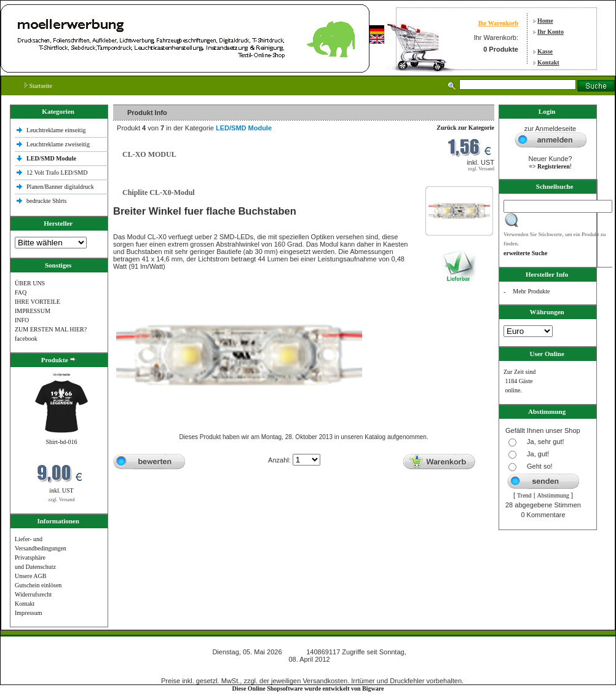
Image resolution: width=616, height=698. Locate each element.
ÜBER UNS (30, 283)
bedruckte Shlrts (46, 201)
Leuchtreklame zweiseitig (59, 144)
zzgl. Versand (62, 500)
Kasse (545, 51)
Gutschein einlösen (38, 585)
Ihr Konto (551, 32)
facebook (26, 339)
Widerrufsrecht (33, 594)
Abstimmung (553, 495)
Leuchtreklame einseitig (57, 130)
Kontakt (548, 62)
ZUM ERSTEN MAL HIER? (51, 329)
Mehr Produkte (531, 291)
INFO (22, 320)
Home (545, 21)
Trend (524, 495)
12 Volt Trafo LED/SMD (57, 173)
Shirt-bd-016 (61, 442)
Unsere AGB (30, 576)
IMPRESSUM (33, 311)
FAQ (21, 292)
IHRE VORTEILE (38, 302)
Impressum (28, 613)
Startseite (38, 86)
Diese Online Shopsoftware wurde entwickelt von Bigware (308, 688)
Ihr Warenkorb (498, 23)
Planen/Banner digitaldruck (60, 187)
